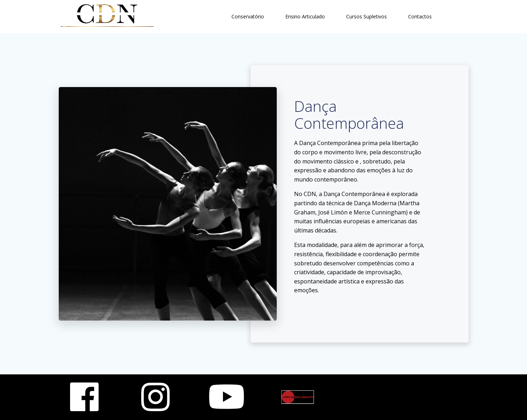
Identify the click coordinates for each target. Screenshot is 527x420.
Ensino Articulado (305, 16)
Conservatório (248, 16)
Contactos (420, 16)
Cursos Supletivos (366, 16)
